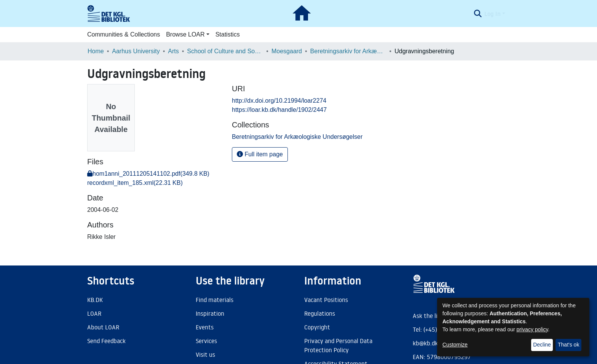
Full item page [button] (260, 154)
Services (206, 341)
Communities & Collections (124, 34)
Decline (542, 345)
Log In (492, 14)
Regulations (320, 313)
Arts (173, 51)
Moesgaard (287, 51)
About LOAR (103, 327)
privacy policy (532, 329)
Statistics (228, 34)
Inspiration (210, 313)
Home (96, 51)
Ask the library (432, 316)
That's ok (568, 345)
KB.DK (95, 300)
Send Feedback (106, 341)
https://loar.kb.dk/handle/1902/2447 (279, 110)
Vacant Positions (326, 300)
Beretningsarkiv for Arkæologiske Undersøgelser (348, 51)
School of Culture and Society (225, 51)
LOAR (94, 313)
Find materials (215, 300)
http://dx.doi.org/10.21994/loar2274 (279, 101)
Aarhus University (136, 51)
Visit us (205, 354)
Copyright (317, 327)
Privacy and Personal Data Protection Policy (338, 345)
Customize (455, 345)
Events (205, 327)
